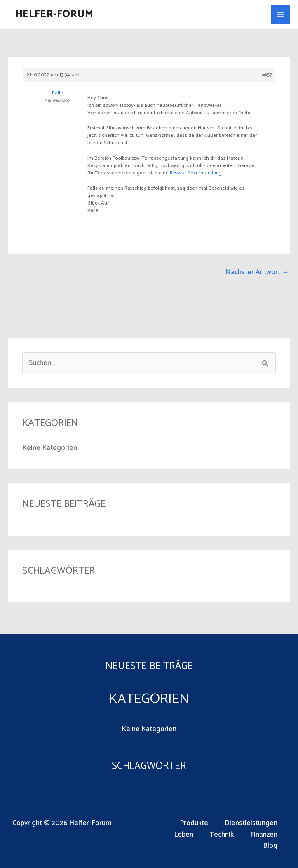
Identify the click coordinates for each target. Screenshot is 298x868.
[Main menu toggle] (281, 14)
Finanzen (264, 835)
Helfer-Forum (54, 14)
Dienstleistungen (251, 823)
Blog (270, 846)
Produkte (194, 823)
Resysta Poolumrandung (196, 173)
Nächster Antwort (257, 272)
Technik (222, 835)
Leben (184, 835)
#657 (267, 75)
